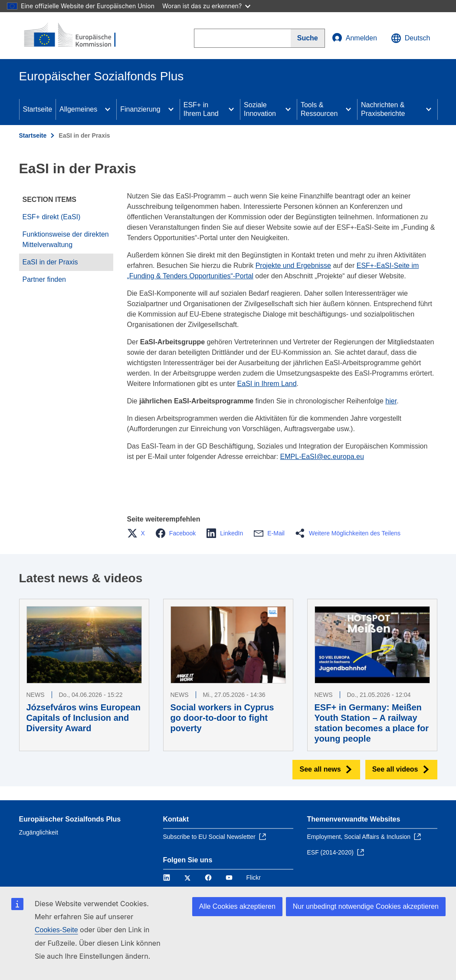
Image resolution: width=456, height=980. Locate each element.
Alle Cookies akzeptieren (237, 906)
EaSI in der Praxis (50, 262)
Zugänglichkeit (39, 832)
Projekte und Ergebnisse (293, 266)
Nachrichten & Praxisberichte (383, 109)
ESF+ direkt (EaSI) (52, 217)
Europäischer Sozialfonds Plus (70, 819)
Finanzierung (140, 109)
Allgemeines (78, 109)
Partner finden (44, 279)
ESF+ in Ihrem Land (201, 109)
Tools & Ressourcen (319, 109)
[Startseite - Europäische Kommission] (72, 36)
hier (391, 401)
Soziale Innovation (260, 109)
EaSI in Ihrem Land (267, 384)
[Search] (308, 38)
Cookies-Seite (56, 930)
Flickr (254, 878)
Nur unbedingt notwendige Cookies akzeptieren (366, 906)
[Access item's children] (108, 109)
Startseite (38, 109)
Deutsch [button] (411, 38)
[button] (139, 533)
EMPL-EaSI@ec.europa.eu (322, 457)
